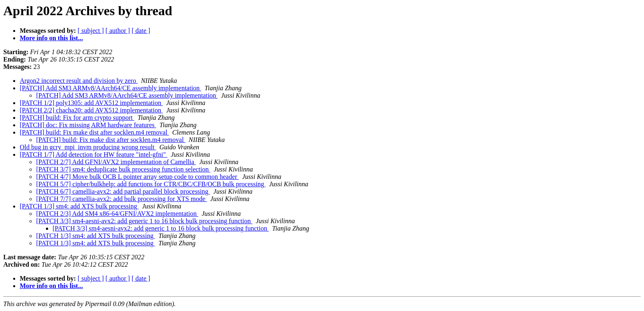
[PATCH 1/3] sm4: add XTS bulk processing (79, 206)
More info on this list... (51, 38)
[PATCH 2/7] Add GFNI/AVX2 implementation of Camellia (116, 162)
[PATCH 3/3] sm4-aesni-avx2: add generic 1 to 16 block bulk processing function (144, 221)
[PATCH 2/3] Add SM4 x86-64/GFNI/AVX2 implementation (117, 214)
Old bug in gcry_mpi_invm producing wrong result (88, 147)
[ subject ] (91, 31)
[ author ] (118, 31)
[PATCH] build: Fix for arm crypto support (77, 118)
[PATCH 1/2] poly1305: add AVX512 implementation (91, 103)
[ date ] (141, 31)
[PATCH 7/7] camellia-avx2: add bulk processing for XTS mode (122, 199)
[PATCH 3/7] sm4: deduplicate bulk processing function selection (123, 169)
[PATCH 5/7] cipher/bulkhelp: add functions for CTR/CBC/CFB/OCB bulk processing (151, 184)
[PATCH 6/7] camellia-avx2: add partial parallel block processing (123, 191)
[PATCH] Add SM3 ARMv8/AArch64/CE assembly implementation (110, 88)
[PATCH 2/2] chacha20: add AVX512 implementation (91, 110)
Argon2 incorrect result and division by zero (79, 81)
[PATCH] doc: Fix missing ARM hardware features (88, 125)
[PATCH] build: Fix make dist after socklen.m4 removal (94, 132)
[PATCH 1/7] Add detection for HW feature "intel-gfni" (94, 154)
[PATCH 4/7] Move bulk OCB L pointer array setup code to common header (137, 177)
